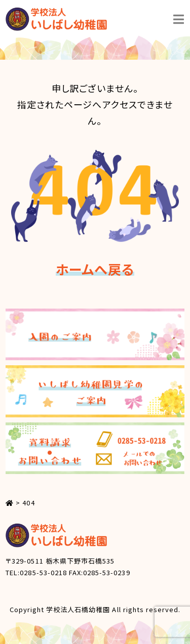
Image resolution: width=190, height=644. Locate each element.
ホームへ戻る (95, 269)
